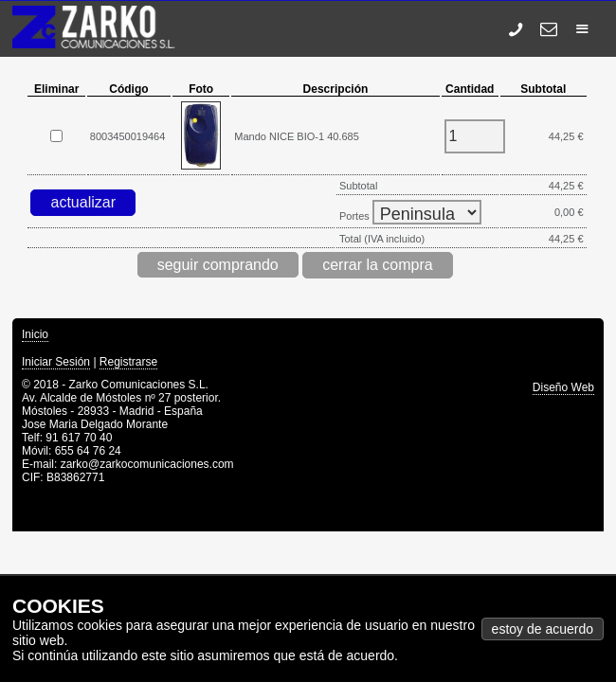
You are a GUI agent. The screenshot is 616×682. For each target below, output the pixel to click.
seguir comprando (218, 265)
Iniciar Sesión (56, 362)
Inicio (35, 334)
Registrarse (128, 362)
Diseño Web (563, 387)
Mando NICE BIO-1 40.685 (296, 136)
